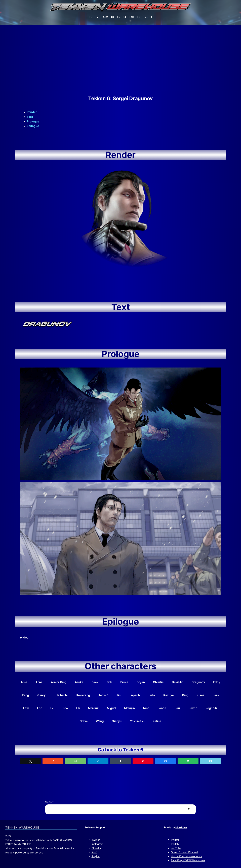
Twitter (96, 840)
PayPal (96, 856)
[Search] (189, 809)
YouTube (176, 848)
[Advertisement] (120, 60)
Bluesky (96, 848)
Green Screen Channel (184, 852)
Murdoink (181, 827)
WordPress (36, 853)
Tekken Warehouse (22, 827)
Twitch (175, 844)
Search (50, 802)
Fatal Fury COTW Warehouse (188, 860)
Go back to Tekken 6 (120, 750)
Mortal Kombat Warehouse (187, 856)
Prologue (33, 121)
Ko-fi (94, 852)
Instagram (97, 844)
